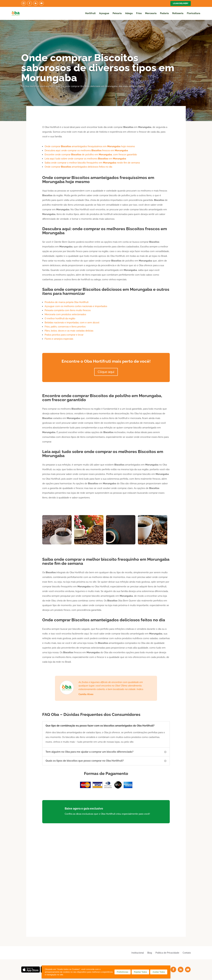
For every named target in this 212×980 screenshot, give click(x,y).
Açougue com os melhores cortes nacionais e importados (76, 306)
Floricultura (194, 13)
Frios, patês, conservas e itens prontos (65, 327)
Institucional (138, 953)
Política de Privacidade (167, 953)
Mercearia (151, 13)
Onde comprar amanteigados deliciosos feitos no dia (78, 167)
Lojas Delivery (181, 3)
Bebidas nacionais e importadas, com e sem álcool (72, 323)
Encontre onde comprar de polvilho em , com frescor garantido (91, 155)
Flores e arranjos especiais (59, 339)
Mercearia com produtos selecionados (65, 314)
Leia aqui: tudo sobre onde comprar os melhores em (85, 159)
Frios (139, 13)
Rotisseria (178, 13)
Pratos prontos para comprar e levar (64, 335)
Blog (150, 953)
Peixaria (117, 13)
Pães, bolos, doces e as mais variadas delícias (69, 331)
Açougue (104, 13)
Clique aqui (106, 372)
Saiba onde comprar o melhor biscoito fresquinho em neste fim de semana (92, 163)
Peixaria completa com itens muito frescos (68, 310)
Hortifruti (90, 13)
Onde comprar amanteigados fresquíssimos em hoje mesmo (90, 146)
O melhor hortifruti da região (60, 318)
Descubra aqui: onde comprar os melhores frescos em (86, 150)
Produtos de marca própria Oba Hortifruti (67, 302)
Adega (129, 13)
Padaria (164, 13)
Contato (187, 953)
